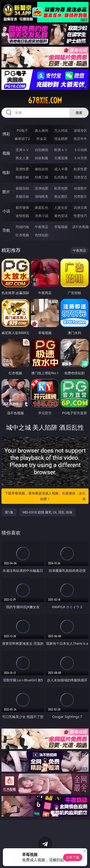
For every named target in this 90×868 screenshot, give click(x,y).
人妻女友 (61, 207)
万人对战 (61, 130)
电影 (6, 172)
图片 (6, 192)
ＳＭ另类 (80, 158)
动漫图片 (80, 188)
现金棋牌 (61, 139)
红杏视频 (22, 235)
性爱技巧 (80, 216)
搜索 (79, 113)
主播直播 (61, 158)
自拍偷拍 (42, 150)
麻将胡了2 (22, 139)
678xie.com (45, 100)
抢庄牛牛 (80, 139)
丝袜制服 (42, 158)
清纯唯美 (42, 196)
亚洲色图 (42, 188)
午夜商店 (42, 227)
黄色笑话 (61, 216)
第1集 (9, 512)
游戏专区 (80, 130)
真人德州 (42, 130)
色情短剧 (42, 235)
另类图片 (80, 196)
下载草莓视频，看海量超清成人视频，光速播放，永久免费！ (46, 496)
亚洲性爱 (22, 169)
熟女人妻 (22, 158)
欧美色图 (61, 188)
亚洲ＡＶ (22, 150)
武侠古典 (80, 207)
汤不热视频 (80, 227)
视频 (6, 153)
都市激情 (22, 207)
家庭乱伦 (42, 207)
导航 (6, 230)
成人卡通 (61, 169)
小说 (6, 211)
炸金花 (42, 139)
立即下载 (73, 857)
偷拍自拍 (42, 169)
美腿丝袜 (22, 196)
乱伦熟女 (61, 177)
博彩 (6, 134)
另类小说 (42, 216)
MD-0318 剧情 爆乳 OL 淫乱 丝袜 (48, 512)
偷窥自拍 (22, 188)
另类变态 (80, 177)
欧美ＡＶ (61, 150)
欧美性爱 (80, 169)
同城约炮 (22, 227)
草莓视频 (61, 227)
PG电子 (22, 130)
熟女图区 (61, 196)
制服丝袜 (22, 177)
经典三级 (42, 177)
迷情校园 (22, 216)
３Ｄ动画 (80, 150)
